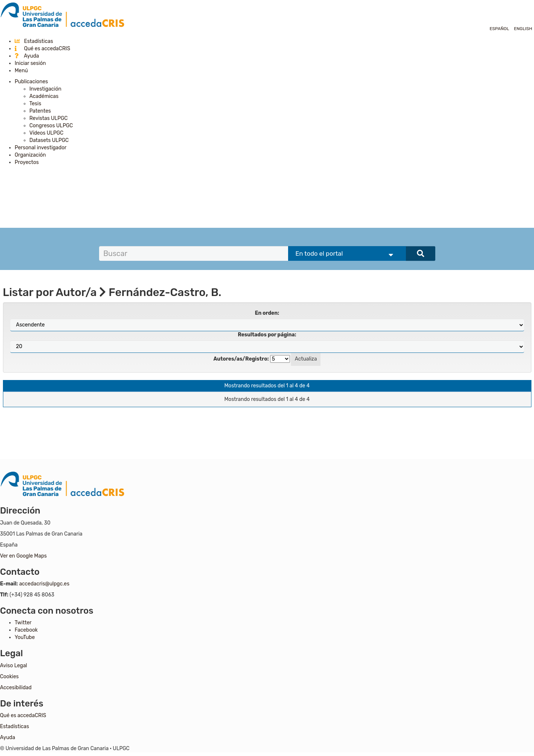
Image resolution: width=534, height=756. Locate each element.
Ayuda (27, 56)
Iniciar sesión (30, 63)
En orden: (267, 313)
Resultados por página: (267, 335)
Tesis (35, 104)
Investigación (45, 89)
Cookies (9, 677)
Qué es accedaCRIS (42, 49)
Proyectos (27, 162)
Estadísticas (34, 41)
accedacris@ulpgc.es (44, 584)
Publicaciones (31, 82)
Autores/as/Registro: (241, 359)
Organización (30, 155)
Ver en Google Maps (23, 556)
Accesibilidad (16, 688)
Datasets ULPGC (49, 140)
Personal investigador (41, 148)
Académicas (44, 96)
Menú (21, 71)
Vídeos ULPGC (46, 133)
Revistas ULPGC (48, 118)
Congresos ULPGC (51, 126)
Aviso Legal (14, 666)
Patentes (40, 111)
